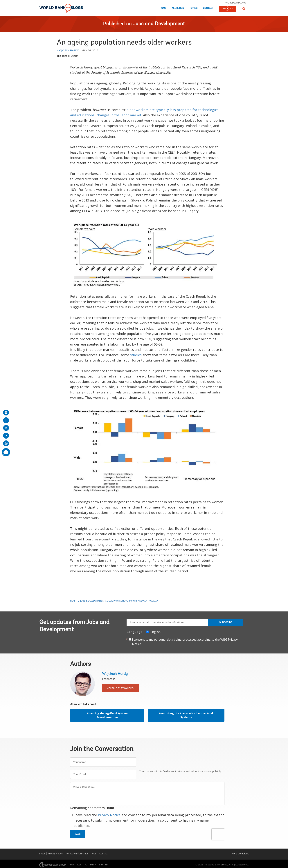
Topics (193, 8)
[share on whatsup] (6, 443)
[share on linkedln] (6, 436)
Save (78, 834)
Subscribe (226, 622)
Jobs (94, 854)
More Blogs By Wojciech (120, 688)
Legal (42, 854)
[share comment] (6, 452)
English (75, 56)
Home (163, 8)
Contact (208, 8)
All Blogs (178, 8)
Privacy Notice (109, 815)
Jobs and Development (159, 24)
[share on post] (6, 428)
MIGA (93, 865)
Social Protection (116, 601)
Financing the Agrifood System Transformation (107, 715)
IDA (79, 865)
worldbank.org (236, 3)
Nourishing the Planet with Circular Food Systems (186, 715)
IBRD (71, 865)
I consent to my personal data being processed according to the (185, 642)
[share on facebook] (6, 420)
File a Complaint (240, 854)
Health (74, 601)
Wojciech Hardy (68, 50)
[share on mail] (6, 413)
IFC (85, 865)
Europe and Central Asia (144, 601)
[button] (244, 9)
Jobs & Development (92, 601)
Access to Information (77, 854)
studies (136, 355)
